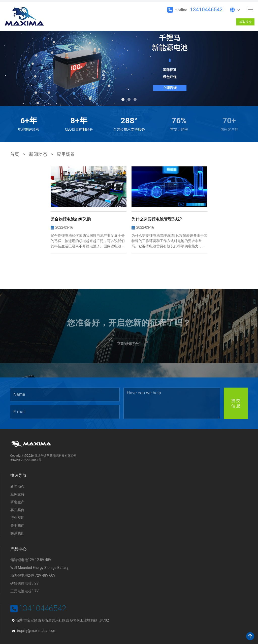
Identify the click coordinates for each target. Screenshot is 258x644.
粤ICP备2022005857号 (26, 460)
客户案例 (17, 510)
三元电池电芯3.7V (24, 591)
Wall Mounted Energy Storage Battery (39, 568)
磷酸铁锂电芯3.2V (24, 583)
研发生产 (17, 502)
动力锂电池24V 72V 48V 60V (33, 575)
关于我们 (17, 525)
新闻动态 (38, 154)
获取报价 (245, 22)
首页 (15, 154)
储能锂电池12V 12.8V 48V (31, 560)
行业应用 (17, 518)
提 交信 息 (236, 403)
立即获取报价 (129, 344)
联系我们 (17, 533)
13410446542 (206, 10)
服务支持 (17, 494)
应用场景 (66, 154)
